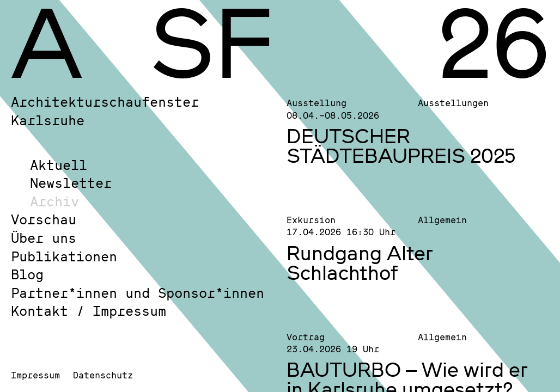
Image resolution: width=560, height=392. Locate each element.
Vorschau (44, 219)
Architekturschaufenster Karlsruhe (105, 111)
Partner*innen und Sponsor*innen (138, 293)
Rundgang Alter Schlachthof (360, 262)
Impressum (35, 375)
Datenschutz (103, 375)
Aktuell (59, 165)
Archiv (54, 201)
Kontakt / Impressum (89, 311)
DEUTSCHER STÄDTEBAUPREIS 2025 (401, 145)
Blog (27, 274)
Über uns (44, 238)
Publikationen (64, 256)
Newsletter (71, 183)
